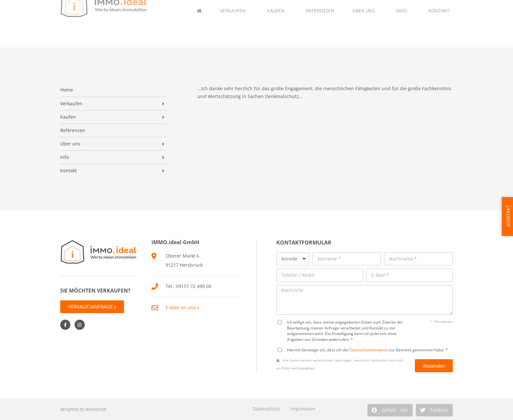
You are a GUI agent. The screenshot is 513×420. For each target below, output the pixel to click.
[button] (390, 410)
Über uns (70, 144)
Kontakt (69, 171)
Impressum (303, 409)
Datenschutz (266, 409)
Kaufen (68, 117)
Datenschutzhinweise (369, 350)
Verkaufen (71, 104)
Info (64, 157)
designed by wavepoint (83, 409)
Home (67, 90)
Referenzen (73, 130)
